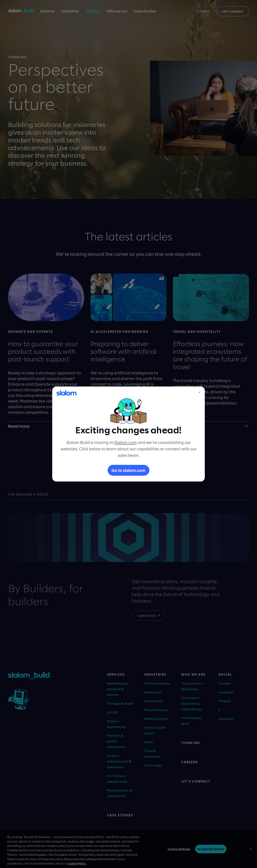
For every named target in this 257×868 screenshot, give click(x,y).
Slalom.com (125, 442)
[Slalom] (66, 393)
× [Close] (199, 392)
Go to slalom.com (128, 470)
